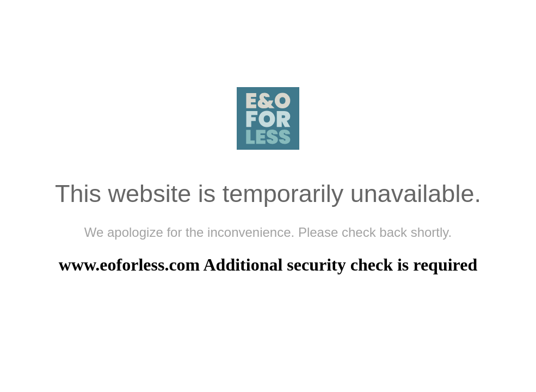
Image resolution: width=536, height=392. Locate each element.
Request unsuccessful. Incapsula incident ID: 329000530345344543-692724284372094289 (268, 196)
